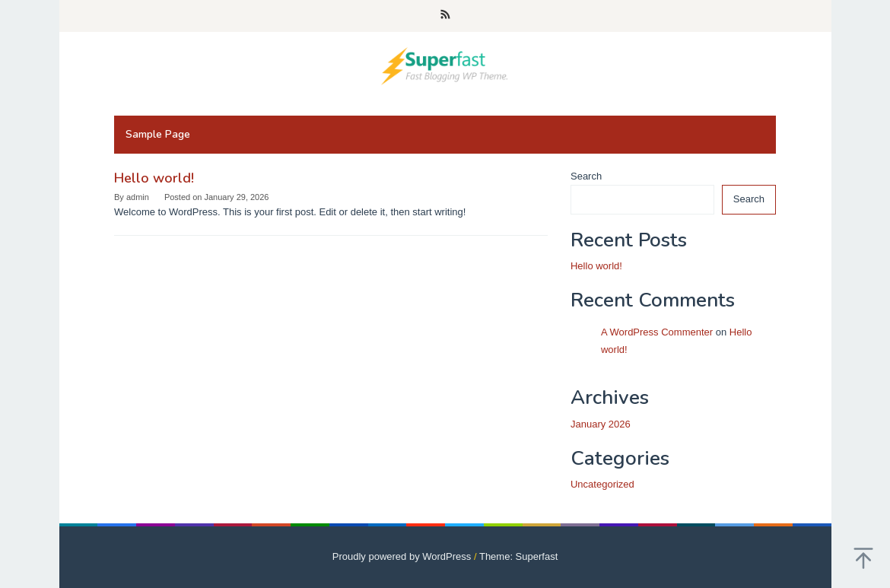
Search (586, 176)
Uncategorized (602, 484)
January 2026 (601, 424)
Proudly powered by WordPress (402, 556)
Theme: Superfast (518, 556)
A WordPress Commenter (657, 332)
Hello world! (154, 178)
